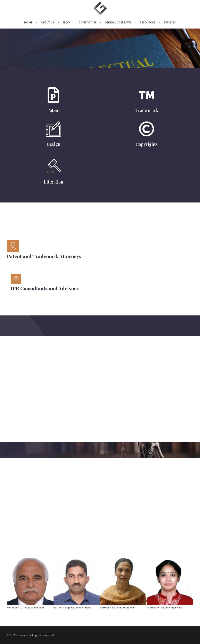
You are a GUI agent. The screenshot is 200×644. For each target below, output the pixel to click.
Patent (53, 110)
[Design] (53, 129)
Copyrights (147, 144)
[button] (11, 587)
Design (53, 144)
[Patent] (53, 95)
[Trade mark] (147, 95)
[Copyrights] (147, 129)
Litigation (54, 182)
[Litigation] (53, 167)
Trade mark (147, 110)
